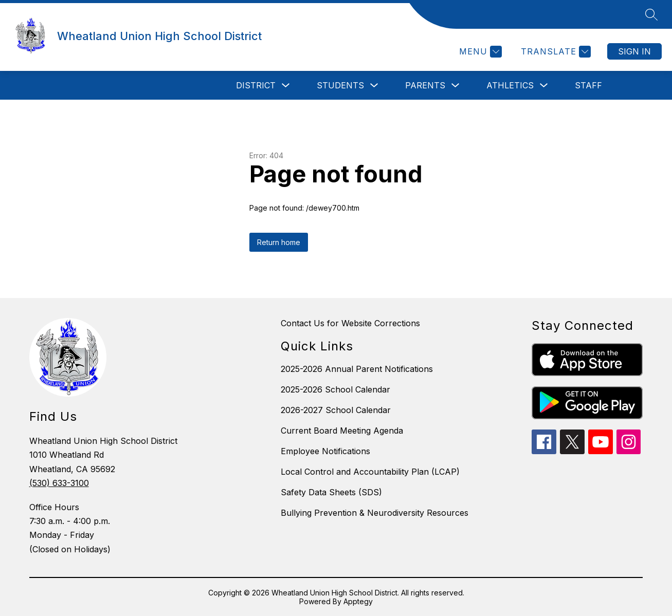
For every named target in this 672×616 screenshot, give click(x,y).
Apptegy (358, 601)
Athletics (510, 85)
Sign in (634, 51)
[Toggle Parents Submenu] (456, 86)
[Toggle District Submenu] (286, 86)
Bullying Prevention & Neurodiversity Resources (375, 513)
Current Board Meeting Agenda (342, 431)
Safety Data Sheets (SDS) (331, 492)
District (256, 85)
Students (340, 85)
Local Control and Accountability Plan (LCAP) (370, 472)
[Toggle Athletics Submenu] (544, 86)
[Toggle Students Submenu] (374, 86)
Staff (588, 85)
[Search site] (651, 14)
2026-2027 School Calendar (336, 410)
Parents (425, 85)
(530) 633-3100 (59, 483)
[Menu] (479, 52)
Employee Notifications (325, 451)
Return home (279, 242)
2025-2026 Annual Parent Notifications (357, 369)
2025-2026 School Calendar (335, 389)
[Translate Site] (555, 52)
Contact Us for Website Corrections (350, 323)
